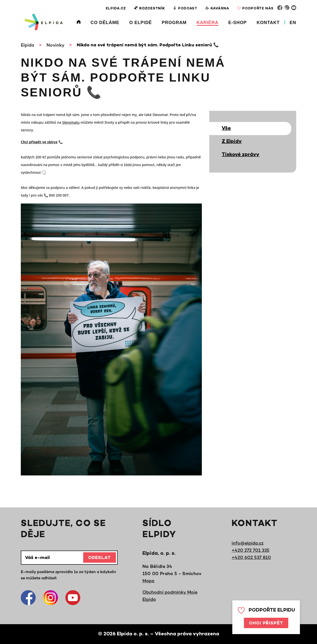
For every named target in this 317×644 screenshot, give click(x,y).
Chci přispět (266, 623)
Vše (226, 128)
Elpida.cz (115, 9)
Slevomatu (71, 122)
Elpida (27, 45)
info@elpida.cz (248, 543)
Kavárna (217, 8)
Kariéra (208, 22)
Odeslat (100, 558)
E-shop (238, 22)
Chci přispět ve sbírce (39, 142)
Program (174, 22)
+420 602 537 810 (251, 557)
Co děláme (105, 22)
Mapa (148, 581)
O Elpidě (141, 22)
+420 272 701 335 (251, 550)
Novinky (55, 45)
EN (293, 22)
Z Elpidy (232, 142)
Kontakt (268, 22)
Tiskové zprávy (240, 155)
